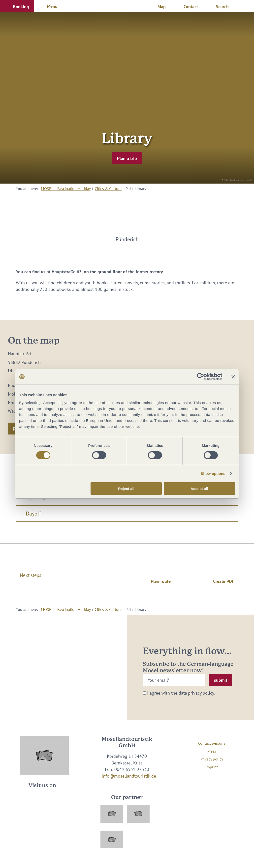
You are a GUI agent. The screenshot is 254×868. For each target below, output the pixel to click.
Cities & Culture (108, 189)
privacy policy (201, 693)
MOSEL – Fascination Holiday (66, 189)
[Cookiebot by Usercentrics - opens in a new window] (201, 377)
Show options (213, 474)
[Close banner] (233, 377)
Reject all (126, 488)
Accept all (199, 488)
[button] (17, 6)
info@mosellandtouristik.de (129, 776)
